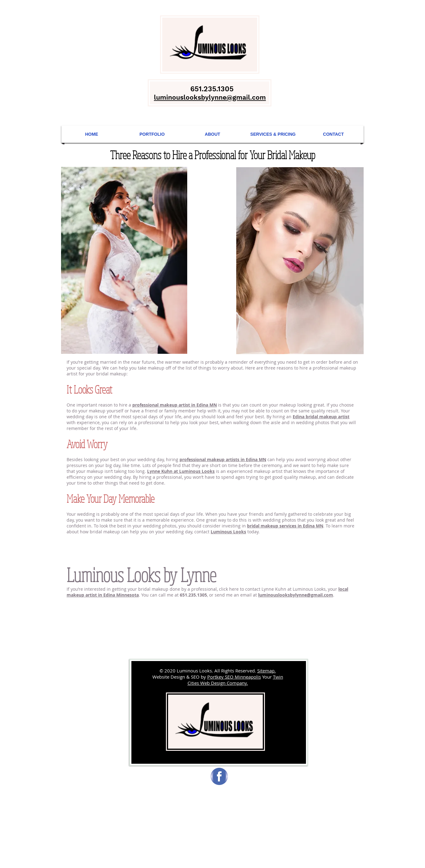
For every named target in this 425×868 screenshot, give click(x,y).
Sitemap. (266, 671)
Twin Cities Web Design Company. (235, 680)
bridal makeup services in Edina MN (285, 526)
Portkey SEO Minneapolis (234, 677)
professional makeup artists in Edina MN (223, 459)
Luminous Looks (228, 532)
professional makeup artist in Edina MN (175, 405)
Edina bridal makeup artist (321, 417)
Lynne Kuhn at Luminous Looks (181, 471)
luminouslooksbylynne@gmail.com (296, 595)
